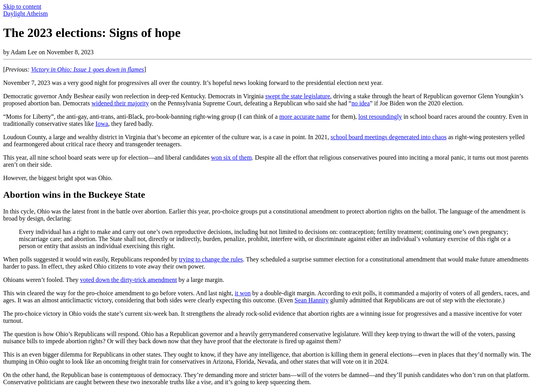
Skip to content (22, 6)
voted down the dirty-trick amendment (128, 280)
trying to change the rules (211, 259)
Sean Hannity (312, 300)
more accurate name (305, 117)
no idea (361, 103)
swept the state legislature (298, 96)
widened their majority (120, 103)
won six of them (231, 157)
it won (243, 293)
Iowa (102, 124)
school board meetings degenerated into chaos (389, 137)
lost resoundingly (380, 117)
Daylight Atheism (25, 14)
